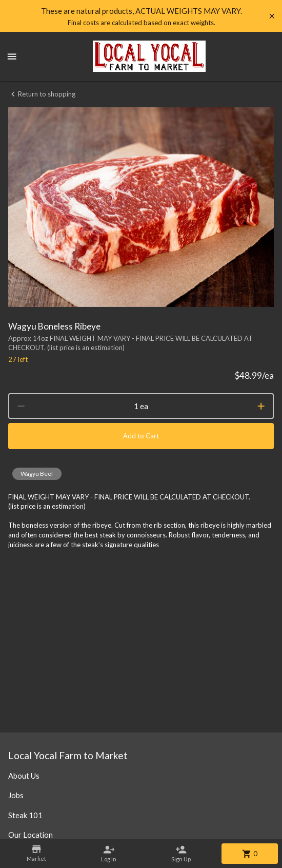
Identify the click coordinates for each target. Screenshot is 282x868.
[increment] (261, 406)
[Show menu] (12, 56)
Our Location (31, 835)
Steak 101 (25, 815)
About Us (24, 776)
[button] (37, 474)
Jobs (16, 795)
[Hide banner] (272, 16)
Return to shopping (42, 94)
